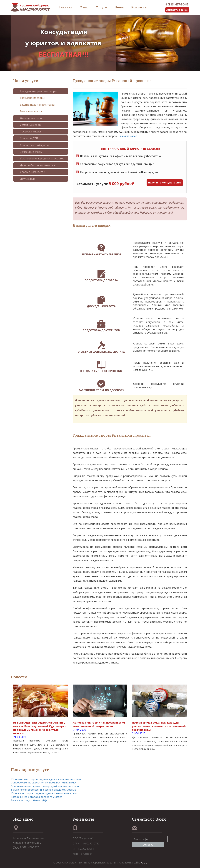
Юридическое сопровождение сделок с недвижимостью (46, 779)
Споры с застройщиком (32, 145)
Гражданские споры (30, 98)
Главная (66, 7)
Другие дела (25, 179)
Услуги (102, 7)
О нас (84, 7)
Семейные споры (28, 125)
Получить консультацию (165, 183)
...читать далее (127, 136)
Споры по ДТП (27, 138)
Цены (119, 7)
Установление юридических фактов (40, 158)
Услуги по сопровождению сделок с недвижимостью (44, 790)
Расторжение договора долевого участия (37, 797)
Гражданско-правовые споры (36, 91)
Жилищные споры (29, 118)
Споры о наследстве (30, 172)
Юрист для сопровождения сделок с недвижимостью (44, 793)
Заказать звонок (177, 10)
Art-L (144, 863)
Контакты (139, 7)
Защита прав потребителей (35, 105)
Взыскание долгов (29, 111)
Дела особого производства (35, 165)
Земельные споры (29, 152)
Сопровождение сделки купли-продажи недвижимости (45, 783)
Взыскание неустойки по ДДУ (29, 800)
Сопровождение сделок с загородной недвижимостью (45, 786)
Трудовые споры (28, 132)
